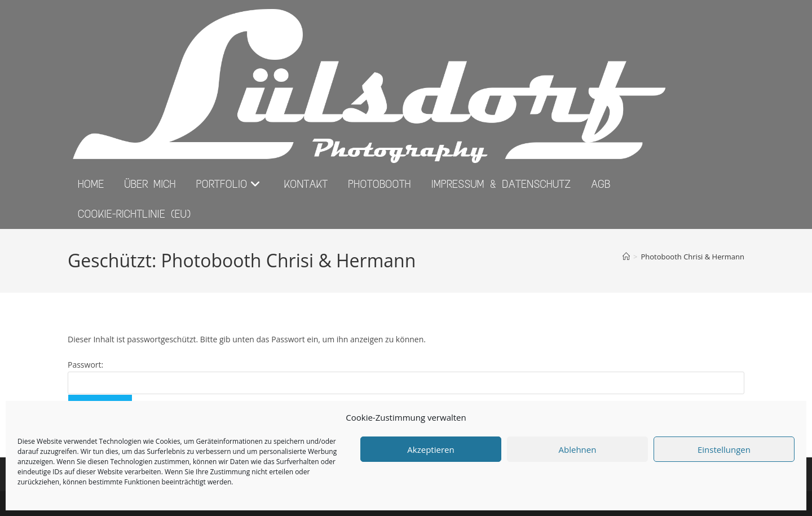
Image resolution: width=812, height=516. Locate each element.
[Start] (626, 257)
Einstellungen (724, 449)
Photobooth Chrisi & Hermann (692, 257)
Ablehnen (578, 449)
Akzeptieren (431, 449)
